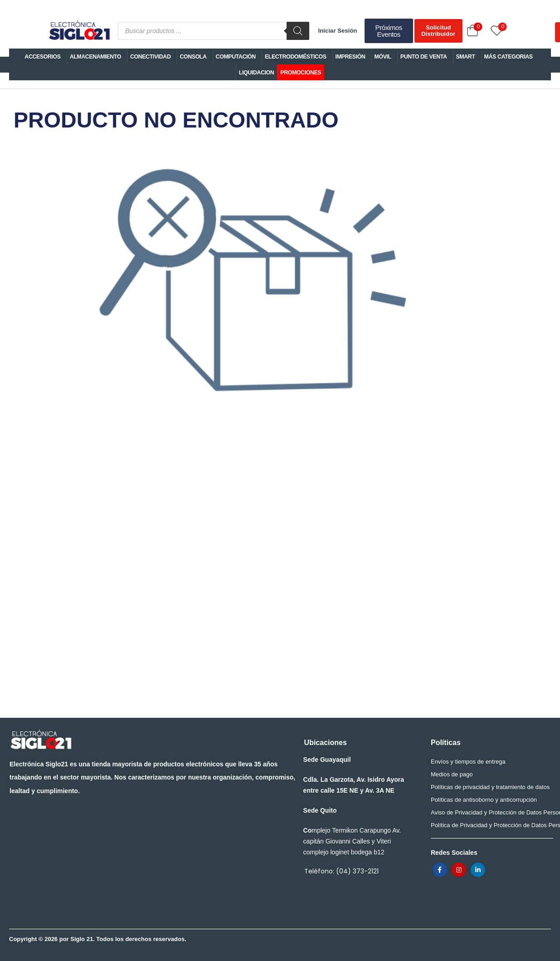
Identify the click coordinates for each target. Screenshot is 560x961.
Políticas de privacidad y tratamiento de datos (489, 787)
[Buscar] (298, 31)
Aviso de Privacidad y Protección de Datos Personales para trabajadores (489, 812)
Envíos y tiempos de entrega (468, 762)
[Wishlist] (487, 31)
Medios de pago (452, 774)
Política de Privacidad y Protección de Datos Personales (489, 825)
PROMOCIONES (301, 73)
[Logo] (79, 31)
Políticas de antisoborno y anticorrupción (484, 800)
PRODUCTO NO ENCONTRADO (253, 280)
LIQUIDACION (257, 73)
